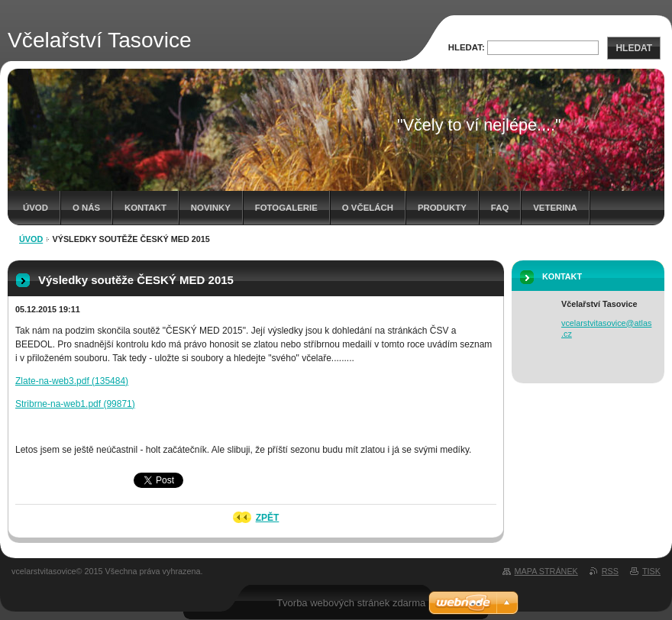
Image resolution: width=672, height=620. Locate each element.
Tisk (651, 571)
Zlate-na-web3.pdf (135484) (72, 381)
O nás (86, 208)
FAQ (500, 208)
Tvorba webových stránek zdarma (351, 603)
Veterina (555, 208)
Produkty (442, 208)
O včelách (368, 208)
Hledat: (467, 47)
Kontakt (145, 208)
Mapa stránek (546, 571)
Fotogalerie (286, 208)
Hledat (634, 48)
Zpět (268, 518)
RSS (610, 571)
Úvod (36, 208)
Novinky (211, 208)
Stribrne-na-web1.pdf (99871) (75, 404)
